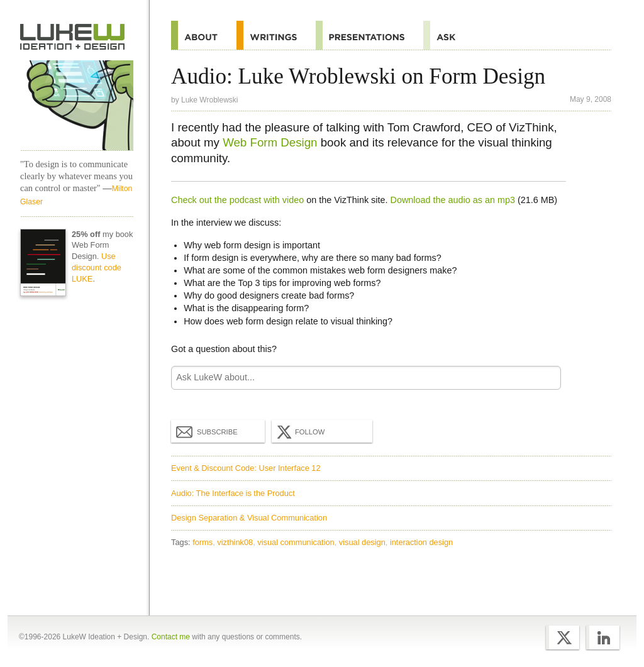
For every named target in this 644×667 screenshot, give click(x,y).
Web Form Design (270, 142)
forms (203, 542)
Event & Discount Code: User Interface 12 (246, 468)
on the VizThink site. (347, 200)
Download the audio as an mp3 (453, 200)
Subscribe (207, 431)
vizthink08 (235, 542)
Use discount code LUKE (97, 267)
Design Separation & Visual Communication (249, 518)
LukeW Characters (77, 106)
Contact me (171, 637)
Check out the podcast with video (237, 200)
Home (73, 37)
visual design (362, 542)
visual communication (296, 542)
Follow (299, 432)
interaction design (421, 542)
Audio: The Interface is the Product (233, 493)
